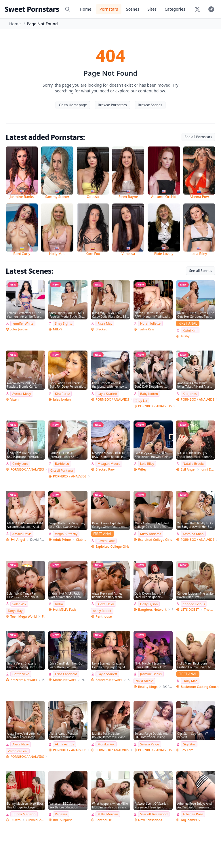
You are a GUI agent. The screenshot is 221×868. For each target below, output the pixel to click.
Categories (175, 9)
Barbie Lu (62, 463)
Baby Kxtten (149, 394)
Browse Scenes (150, 105)
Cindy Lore (20, 463)
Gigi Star (189, 744)
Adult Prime (62, 539)
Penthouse (104, 616)
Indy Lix (141, 400)
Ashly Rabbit (102, 611)
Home (85, 9)
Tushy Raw (146, 329)
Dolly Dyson (149, 604)
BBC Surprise (63, 820)
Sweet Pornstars (32, 9)
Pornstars (109, 9)
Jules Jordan (19, 329)
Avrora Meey (22, 394)
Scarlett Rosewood (154, 814)
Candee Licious (194, 604)
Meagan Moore (109, 463)
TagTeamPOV (191, 820)
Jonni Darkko (208, 469)
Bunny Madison (24, 814)
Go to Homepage (73, 105)
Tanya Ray (15, 611)
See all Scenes (201, 271)
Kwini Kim (190, 330)
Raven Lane (106, 541)
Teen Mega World (23, 616)
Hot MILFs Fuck (64, 609)
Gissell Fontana (62, 470)
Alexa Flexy (106, 604)
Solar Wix (19, 604)
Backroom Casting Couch (200, 687)
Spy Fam (187, 750)
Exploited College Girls (113, 546)
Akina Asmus (64, 744)
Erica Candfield (66, 674)
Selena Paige (150, 744)
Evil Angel (188, 469)
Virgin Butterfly (66, 534)
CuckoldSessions (35, 820)
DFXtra (16, 820)
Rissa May (105, 323)
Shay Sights (63, 323)
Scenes (133, 9)
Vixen (15, 399)
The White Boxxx (210, 609)
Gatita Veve (21, 674)
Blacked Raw (105, 469)
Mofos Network (65, 680)
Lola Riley (147, 463)
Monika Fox (106, 744)
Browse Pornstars (112, 105)
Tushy (185, 336)
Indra (59, 604)
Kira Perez (62, 394)
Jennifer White (23, 323)
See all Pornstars (198, 137)
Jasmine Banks (151, 674)
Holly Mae (190, 681)
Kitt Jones (190, 394)
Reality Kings (148, 687)
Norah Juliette (150, 323)
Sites (152, 9)
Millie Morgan (108, 814)
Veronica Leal (18, 751)
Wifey (142, 469)
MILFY (58, 329)
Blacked (101, 329)
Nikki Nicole (144, 681)
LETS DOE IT (190, 609)
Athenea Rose (193, 814)
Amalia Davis (22, 534)
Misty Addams (151, 534)
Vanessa (61, 814)
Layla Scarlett (107, 394)
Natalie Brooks (194, 463)
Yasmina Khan (193, 534)
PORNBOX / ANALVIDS (112, 399)
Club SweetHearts (82, 539)
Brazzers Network (24, 680)
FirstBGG (43, 616)
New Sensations (150, 820)
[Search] (68, 9)
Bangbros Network (152, 609)
